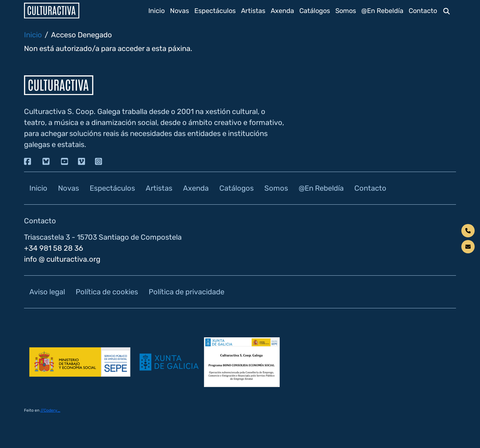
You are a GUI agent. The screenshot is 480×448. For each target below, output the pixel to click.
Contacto (423, 11)
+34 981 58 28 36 (53, 248)
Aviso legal (47, 292)
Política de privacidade (186, 292)
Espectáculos (215, 11)
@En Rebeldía (382, 11)
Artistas (253, 11)
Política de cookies (107, 292)
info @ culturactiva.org (62, 259)
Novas (179, 11)
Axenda (282, 11)
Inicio (156, 11)
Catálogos (315, 11)
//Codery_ (50, 410)
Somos (346, 11)
